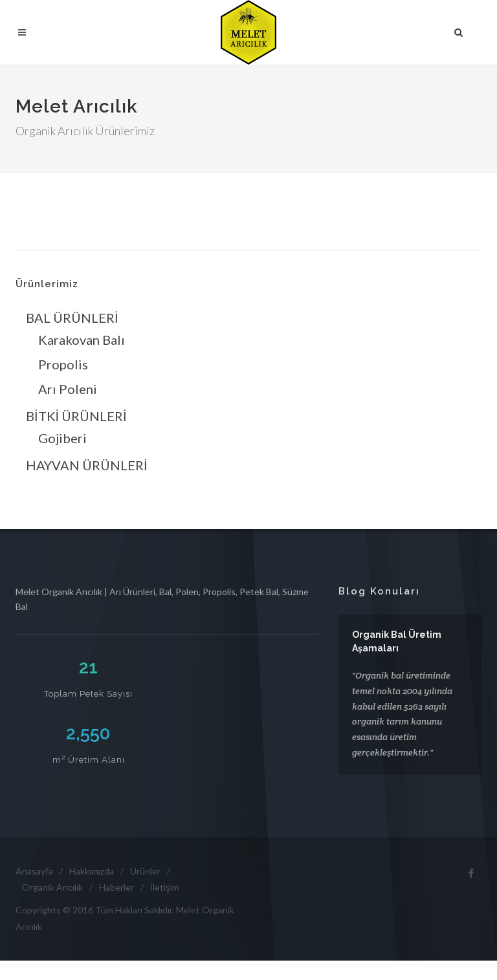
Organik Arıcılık (52, 887)
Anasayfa (34, 871)
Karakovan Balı (82, 340)
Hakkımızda (92, 871)
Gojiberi (62, 438)
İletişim (165, 887)
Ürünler (145, 871)
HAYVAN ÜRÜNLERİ (87, 465)
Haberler (116, 887)
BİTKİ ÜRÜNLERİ (76, 416)
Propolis (63, 364)
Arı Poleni (68, 389)
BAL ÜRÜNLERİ (72, 318)
